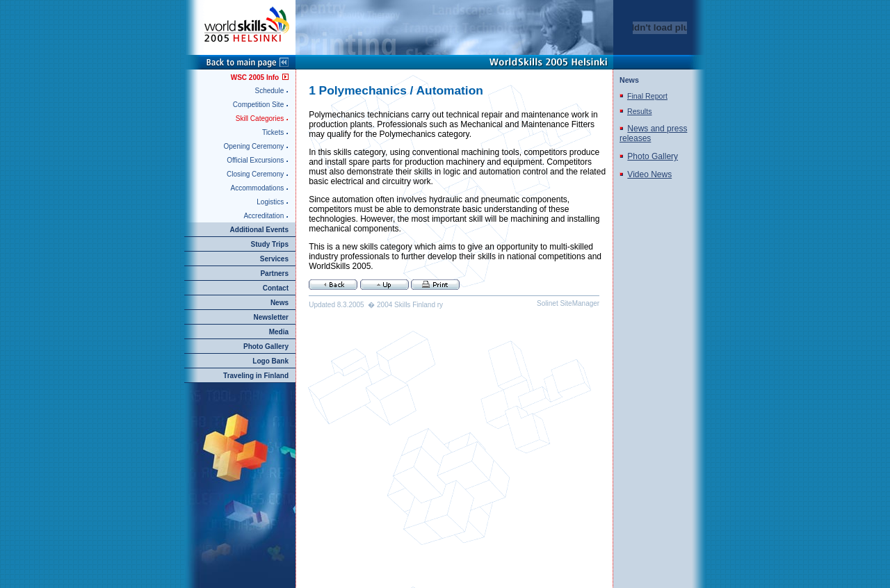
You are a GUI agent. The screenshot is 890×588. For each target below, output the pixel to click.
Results (640, 111)
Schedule (270, 91)
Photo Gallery (266, 346)
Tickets (273, 132)
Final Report (647, 96)
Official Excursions (255, 160)
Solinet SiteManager (568, 303)
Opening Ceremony (254, 146)
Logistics (270, 202)
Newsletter (271, 317)
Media (279, 332)
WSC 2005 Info (255, 77)
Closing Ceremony (255, 174)
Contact (276, 288)
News (280, 303)
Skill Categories (260, 119)
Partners (274, 273)
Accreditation (264, 216)
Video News (649, 174)
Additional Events (259, 230)
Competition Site (258, 105)
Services (274, 259)
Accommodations (258, 188)
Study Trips (270, 244)
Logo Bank (270, 361)
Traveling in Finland (256, 376)
